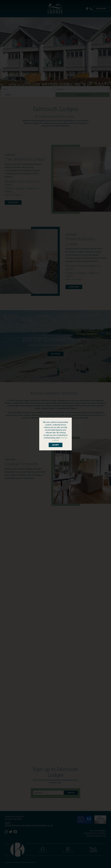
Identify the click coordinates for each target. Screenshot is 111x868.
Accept (56, 445)
